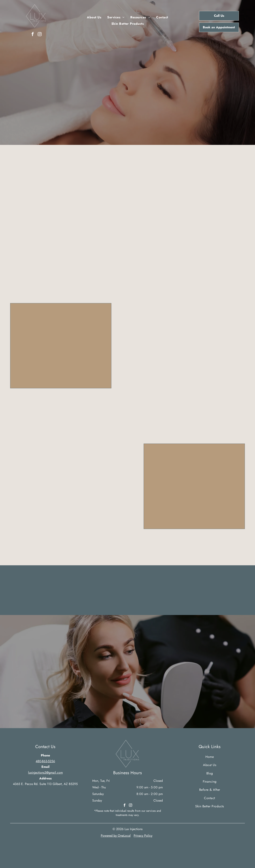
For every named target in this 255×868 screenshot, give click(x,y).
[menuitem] (94, 17)
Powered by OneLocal (116, 836)
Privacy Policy (143, 836)
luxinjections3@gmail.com (45, 773)
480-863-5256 (45, 761)
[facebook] (33, 35)
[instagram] (40, 35)
